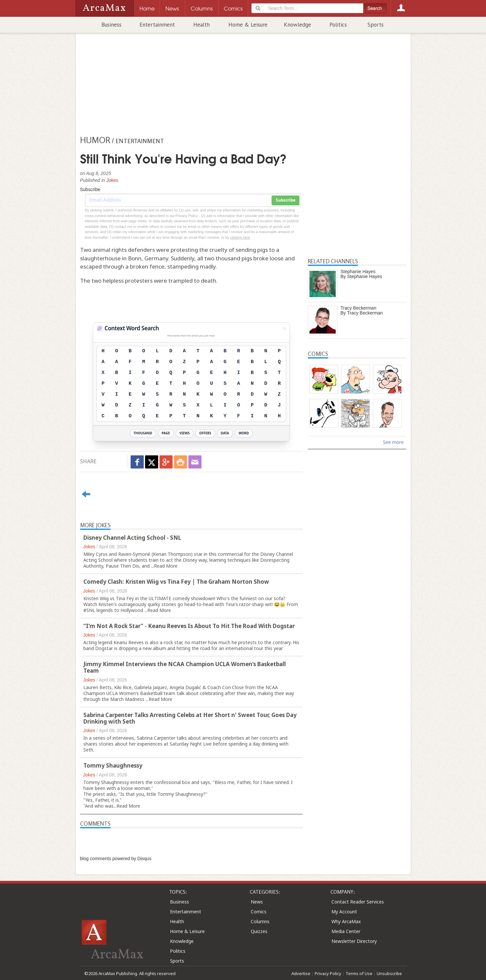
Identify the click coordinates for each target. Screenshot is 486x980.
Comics (259, 912)
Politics (338, 25)
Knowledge (297, 25)
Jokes (112, 180)
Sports (376, 25)
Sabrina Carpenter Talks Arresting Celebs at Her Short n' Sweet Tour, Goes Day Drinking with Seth (190, 718)
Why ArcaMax (346, 921)
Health (201, 25)
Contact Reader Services (358, 902)
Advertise (301, 973)
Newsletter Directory (354, 941)
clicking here (240, 237)
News (257, 902)
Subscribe (285, 200)
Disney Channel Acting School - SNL (132, 538)
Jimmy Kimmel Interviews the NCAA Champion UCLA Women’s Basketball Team (185, 667)
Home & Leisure (248, 25)
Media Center (346, 931)
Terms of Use (359, 973)
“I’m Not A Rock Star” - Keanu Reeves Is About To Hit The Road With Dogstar (189, 626)
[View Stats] (285, 329)
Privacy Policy (328, 973)
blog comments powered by (116, 859)
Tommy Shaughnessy (113, 765)
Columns (260, 921)
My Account (344, 912)
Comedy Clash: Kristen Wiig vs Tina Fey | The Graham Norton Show (176, 582)
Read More (166, 566)
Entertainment (157, 25)
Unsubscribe (389, 973)
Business (111, 25)
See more (393, 442)
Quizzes (259, 931)
